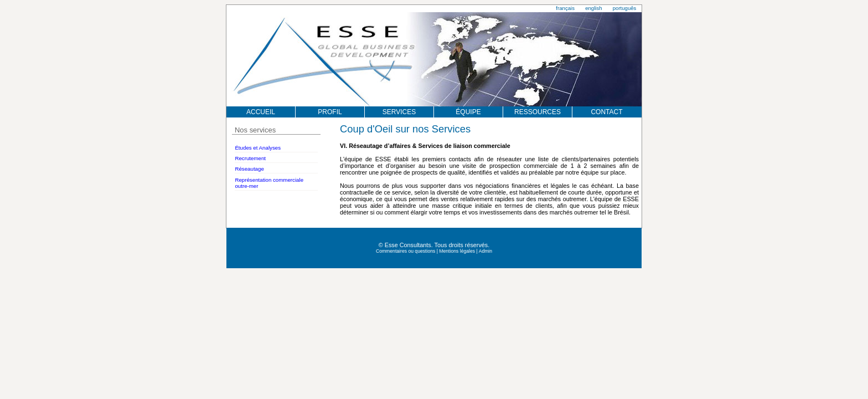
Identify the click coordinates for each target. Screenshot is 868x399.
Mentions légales (457, 251)
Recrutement (250, 158)
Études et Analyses (258, 148)
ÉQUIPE (468, 112)
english (593, 8)
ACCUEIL (261, 112)
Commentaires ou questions (405, 251)
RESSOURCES (538, 112)
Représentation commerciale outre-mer (269, 183)
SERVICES (399, 112)
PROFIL (330, 112)
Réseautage (249, 169)
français (565, 8)
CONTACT (606, 112)
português (625, 8)
